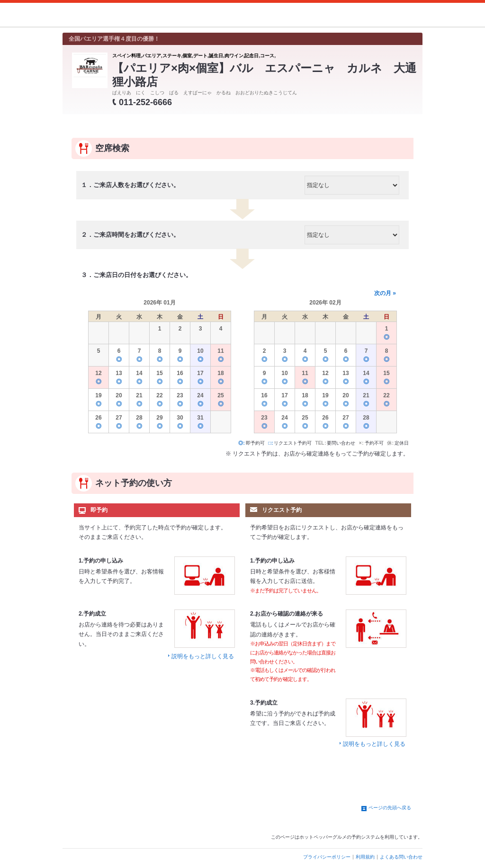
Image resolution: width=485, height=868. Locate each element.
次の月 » (385, 293)
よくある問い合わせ (401, 857)
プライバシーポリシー (327, 857)
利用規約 (365, 857)
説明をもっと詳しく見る (203, 656)
